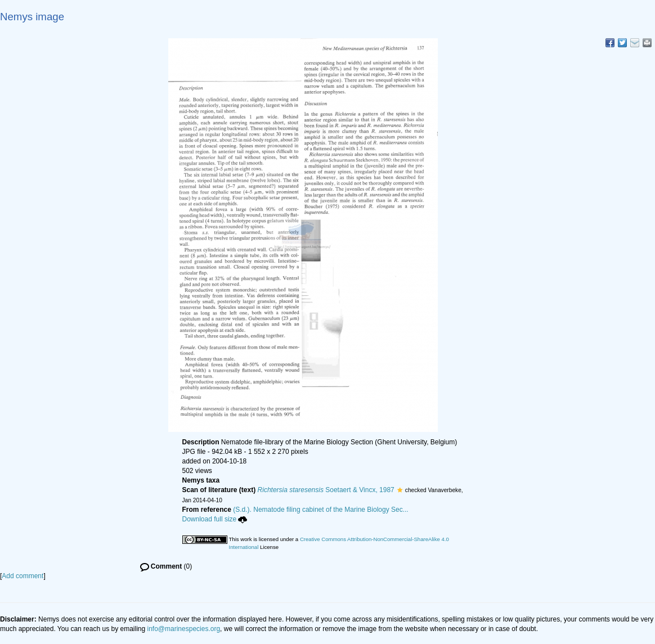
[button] (400, 490)
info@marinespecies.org (184, 629)
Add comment (23, 576)
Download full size (215, 519)
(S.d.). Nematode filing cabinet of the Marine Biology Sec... (321, 510)
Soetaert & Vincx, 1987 (326, 490)
